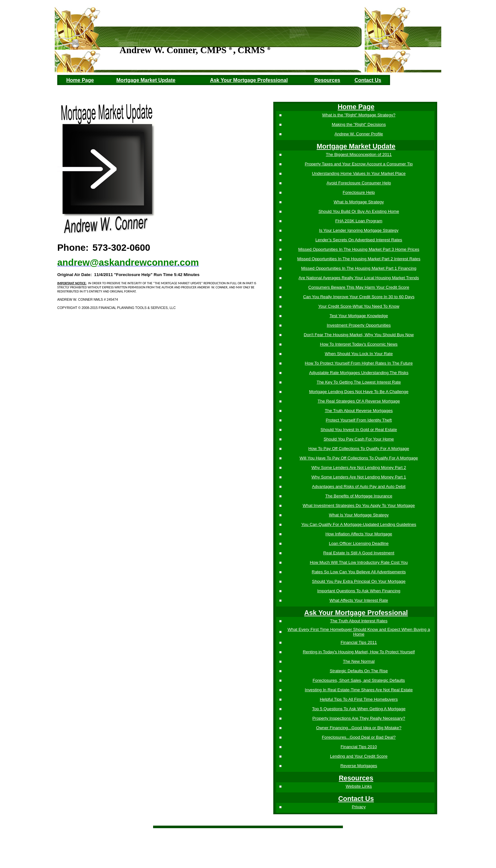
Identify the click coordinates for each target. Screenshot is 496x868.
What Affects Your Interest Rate (358, 600)
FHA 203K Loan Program (358, 221)
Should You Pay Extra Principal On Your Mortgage (358, 581)
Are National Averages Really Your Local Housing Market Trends (358, 278)
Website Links (358, 786)
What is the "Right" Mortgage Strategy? (358, 115)
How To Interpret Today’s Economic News (358, 344)
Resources (327, 80)
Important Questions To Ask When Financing (358, 591)
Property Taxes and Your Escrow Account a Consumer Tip (358, 164)
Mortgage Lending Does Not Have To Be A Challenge (358, 392)
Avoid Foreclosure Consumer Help (358, 183)
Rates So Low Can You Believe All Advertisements (358, 572)
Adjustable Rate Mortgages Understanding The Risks (358, 373)
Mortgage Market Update (146, 80)
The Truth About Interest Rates (358, 621)
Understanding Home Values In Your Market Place (358, 173)
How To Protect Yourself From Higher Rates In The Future (358, 363)
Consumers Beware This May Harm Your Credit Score (358, 287)
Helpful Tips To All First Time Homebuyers (358, 699)
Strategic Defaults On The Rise (358, 671)
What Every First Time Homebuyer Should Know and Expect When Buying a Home (358, 632)
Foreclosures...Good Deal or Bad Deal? (358, 737)
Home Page (80, 80)
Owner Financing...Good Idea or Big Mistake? (358, 728)
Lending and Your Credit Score (358, 756)
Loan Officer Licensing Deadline (358, 543)
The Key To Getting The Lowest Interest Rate (358, 382)
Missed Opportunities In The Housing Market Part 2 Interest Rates (358, 259)
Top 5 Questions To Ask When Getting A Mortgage (358, 709)
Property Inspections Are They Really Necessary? (358, 718)
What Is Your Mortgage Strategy (358, 515)
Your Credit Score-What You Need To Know (358, 306)
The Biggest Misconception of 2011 (358, 154)
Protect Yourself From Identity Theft (358, 420)
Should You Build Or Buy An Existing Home (358, 211)
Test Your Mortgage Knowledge (358, 316)
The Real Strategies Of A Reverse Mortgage (358, 401)
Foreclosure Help (358, 192)
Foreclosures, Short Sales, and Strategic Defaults (358, 680)
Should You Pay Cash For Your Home (358, 439)
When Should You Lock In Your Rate (358, 354)
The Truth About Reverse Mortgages (358, 411)
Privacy (358, 807)
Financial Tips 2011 (358, 642)
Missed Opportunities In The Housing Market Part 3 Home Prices (358, 249)
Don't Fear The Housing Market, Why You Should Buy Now (358, 335)
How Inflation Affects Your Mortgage (358, 534)
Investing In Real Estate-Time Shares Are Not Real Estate (358, 690)
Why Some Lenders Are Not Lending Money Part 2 (358, 468)
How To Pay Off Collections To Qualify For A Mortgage (358, 449)
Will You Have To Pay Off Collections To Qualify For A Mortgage (358, 458)
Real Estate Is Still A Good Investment (358, 553)
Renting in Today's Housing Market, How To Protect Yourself (358, 652)
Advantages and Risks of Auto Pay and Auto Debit (358, 486)
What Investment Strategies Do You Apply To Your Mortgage (358, 505)
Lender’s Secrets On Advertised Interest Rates (358, 240)
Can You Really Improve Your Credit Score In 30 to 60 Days (358, 297)
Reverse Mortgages (358, 766)
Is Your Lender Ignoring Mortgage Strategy (358, 230)
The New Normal (358, 661)
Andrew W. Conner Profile (358, 134)
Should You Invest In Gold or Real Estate (358, 430)
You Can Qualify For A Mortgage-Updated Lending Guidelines (358, 524)
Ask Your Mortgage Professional (249, 80)
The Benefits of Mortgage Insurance (358, 496)
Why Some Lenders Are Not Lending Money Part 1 (358, 477)
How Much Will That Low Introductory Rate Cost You (358, 562)
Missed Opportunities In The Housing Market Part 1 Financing (358, 268)
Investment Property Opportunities (358, 325)
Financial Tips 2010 (358, 747)
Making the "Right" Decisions (358, 124)
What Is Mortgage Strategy (358, 202)
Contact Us (368, 80)
